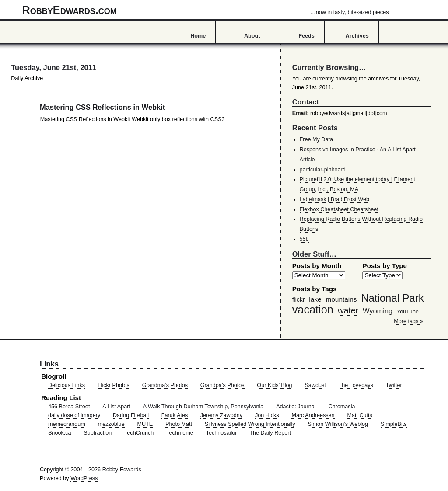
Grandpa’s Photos (222, 385)
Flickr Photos (114, 385)
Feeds (306, 36)
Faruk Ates (175, 415)
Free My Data (316, 139)
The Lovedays (356, 385)
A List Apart (116, 407)
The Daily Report (270, 433)
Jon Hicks (267, 415)
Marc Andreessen (313, 415)
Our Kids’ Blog (274, 385)
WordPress (84, 478)
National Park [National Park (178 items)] (392, 298)
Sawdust (315, 385)
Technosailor (222, 433)
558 (304, 239)
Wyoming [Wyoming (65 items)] (378, 311)
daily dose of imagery (74, 415)
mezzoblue (111, 424)
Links (49, 364)
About (252, 36)
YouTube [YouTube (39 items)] (408, 312)
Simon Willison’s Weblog (338, 424)
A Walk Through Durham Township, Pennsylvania (203, 407)
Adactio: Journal (296, 407)
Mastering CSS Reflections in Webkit (102, 107)
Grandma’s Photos (165, 385)
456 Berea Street (69, 407)
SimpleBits (394, 424)
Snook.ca (60, 433)
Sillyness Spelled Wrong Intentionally (250, 424)
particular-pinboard (323, 170)
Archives (357, 36)
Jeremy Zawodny (221, 415)
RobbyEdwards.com (206, 10)
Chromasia (341, 407)
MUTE (145, 424)
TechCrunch (139, 433)
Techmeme (180, 433)
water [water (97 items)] (348, 310)
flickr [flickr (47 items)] (299, 299)
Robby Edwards (122, 470)
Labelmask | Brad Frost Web (335, 199)
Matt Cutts (360, 415)
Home (198, 36)
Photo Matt (179, 424)
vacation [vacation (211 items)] (313, 310)
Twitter (394, 385)
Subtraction (98, 433)
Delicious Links (66, 385)
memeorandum (67, 424)
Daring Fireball (131, 415)
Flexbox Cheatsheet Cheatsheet (339, 209)
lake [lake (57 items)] (315, 299)
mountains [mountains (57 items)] (341, 299)
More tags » (408, 321)
